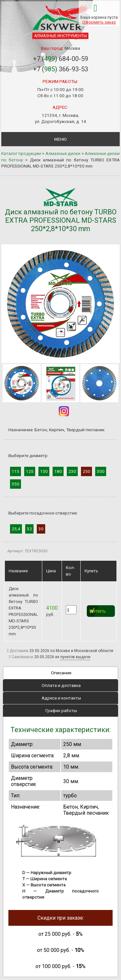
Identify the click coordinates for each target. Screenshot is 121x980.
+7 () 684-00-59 (60, 59)
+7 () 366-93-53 (60, 69)
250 (86, 471)
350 (15, 484)
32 (29, 529)
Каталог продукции (21, 153)
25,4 (16, 529)
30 (41, 529)
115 (15, 471)
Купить (99, 612)
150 (44, 471)
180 (58, 471)
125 (30, 471)
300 (101, 471)
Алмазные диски (63, 153)
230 (72, 471)
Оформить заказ (99, 22)
